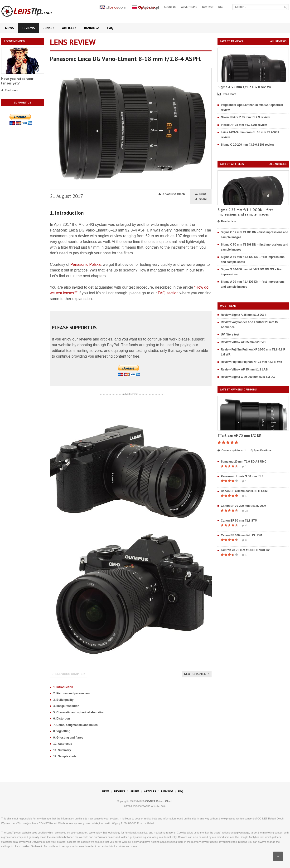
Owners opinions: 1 (232, 451)
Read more (10, 90)
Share (201, 199)
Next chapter (197, 674)
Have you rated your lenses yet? (17, 81)
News (10, 28)
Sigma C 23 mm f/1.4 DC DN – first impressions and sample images (245, 212)
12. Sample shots (65, 756)
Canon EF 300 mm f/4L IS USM (241, 535)
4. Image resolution (66, 706)
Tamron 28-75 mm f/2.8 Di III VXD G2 (245, 550)
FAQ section (168, 293)
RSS (221, 7)
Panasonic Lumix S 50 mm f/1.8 (242, 476)
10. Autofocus (63, 744)
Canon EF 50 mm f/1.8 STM (239, 521)
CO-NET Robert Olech (159, 801)
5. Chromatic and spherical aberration (79, 712)
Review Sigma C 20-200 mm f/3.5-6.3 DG (248, 377)
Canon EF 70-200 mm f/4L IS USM (244, 506)
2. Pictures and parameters (71, 693)
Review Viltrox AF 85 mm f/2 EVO (243, 342)
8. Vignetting (62, 731)
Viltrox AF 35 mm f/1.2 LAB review (244, 125)
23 (245, 511)
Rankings (92, 28)
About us (170, 7)
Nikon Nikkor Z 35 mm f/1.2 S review (245, 117)
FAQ (110, 28)
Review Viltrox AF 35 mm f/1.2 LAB (244, 370)
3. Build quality (63, 700)
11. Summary (62, 750)
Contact (208, 7)
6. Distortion (62, 719)
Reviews (28, 28)
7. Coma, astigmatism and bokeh (75, 725)
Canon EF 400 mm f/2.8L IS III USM (244, 491)
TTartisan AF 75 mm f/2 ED (239, 435)
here (38, 846)
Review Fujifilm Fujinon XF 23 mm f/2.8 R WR (251, 362)
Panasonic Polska (85, 264)
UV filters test (230, 335)
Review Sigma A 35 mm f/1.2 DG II (244, 315)
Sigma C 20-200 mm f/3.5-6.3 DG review (247, 145)
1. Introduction (63, 687)
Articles (69, 28)
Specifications (261, 451)
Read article (227, 222)
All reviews (278, 41)
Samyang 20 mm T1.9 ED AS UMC (244, 462)
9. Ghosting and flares (68, 738)
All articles (278, 164)
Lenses (48, 28)
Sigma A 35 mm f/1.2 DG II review (244, 87)
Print (200, 194)
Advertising (189, 7)
